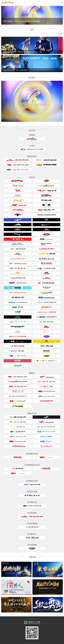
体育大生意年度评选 (7, 3)
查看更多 (60, 34)
